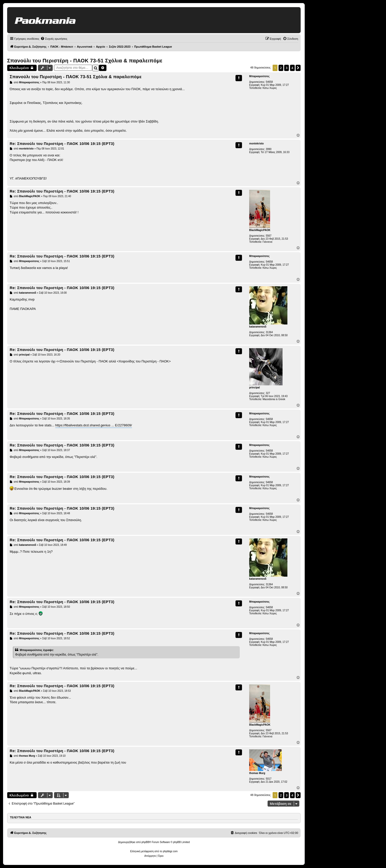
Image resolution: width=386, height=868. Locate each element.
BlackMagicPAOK (260, 230)
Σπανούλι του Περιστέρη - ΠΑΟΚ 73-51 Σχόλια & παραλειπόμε (85, 61)
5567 (269, 236)
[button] (298, 68)
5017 (269, 779)
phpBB (145, 842)
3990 (269, 149)
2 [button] (281, 68)
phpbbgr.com (170, 851)
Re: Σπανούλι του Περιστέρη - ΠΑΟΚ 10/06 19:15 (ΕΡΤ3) (62, 144)
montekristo (256, 144)
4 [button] (292, 68)
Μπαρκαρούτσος (259, 76)
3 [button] (287, 68)
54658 (269, 82)
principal (255, 388)
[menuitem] (54, 39)
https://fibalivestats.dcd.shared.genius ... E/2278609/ (94, 425)
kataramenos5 (258, 327)
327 (268, 393)
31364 (269, 332)
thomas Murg (257, 773)
